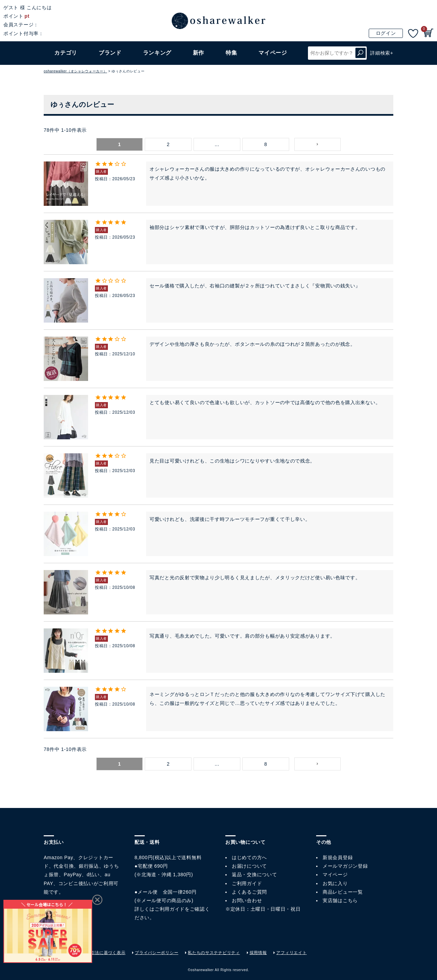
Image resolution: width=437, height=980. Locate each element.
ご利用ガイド (170, 909)
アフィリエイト (291, 953)
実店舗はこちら (340, 900)
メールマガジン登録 (345, 866)
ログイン (386, 33)
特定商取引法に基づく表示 (99, 953)
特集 (231, 53)
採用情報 (258, 953)
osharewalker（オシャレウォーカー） (75, 71)
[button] (318, 144)
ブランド (110, 53)
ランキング (157, 53)
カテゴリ (66, 53)
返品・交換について (254, 875)
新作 (199, 53)
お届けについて (249, 866)
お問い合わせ (247, 900)
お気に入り (335, 883)
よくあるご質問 (249, 892)
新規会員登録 (338, 857)
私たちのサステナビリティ (214, 953)
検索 (361, 53)
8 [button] (266, 144)
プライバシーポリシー (157, 953)
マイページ (335, 875)
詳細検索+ (382, 53)
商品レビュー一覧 (343, 892)
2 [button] (168, 144)
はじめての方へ (249, 857)
